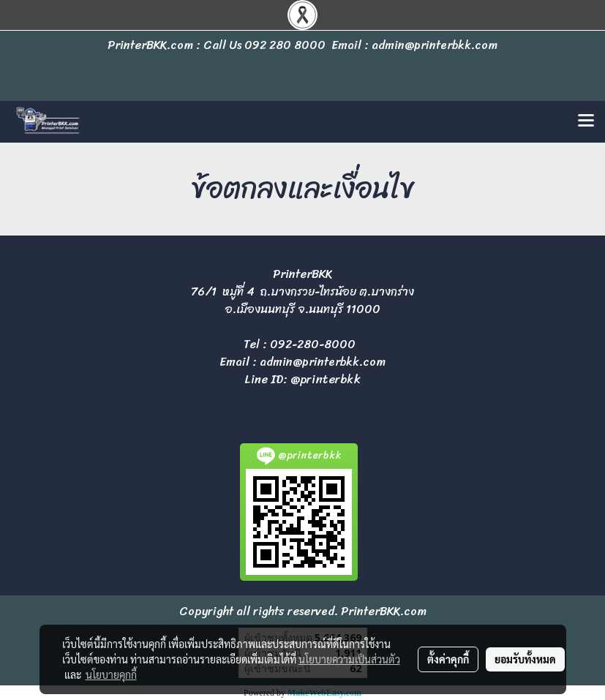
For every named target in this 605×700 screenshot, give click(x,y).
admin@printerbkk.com (323, 362)
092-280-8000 (313, 344)
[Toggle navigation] (586, 121)
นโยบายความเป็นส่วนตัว (349, 659)
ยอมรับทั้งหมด (525, 659)
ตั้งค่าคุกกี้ (448, 659)
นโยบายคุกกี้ (111, 674)
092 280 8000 (285, 45)
